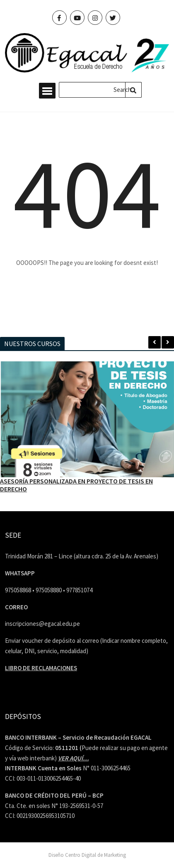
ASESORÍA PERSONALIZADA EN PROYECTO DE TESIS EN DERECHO (76, 485)
